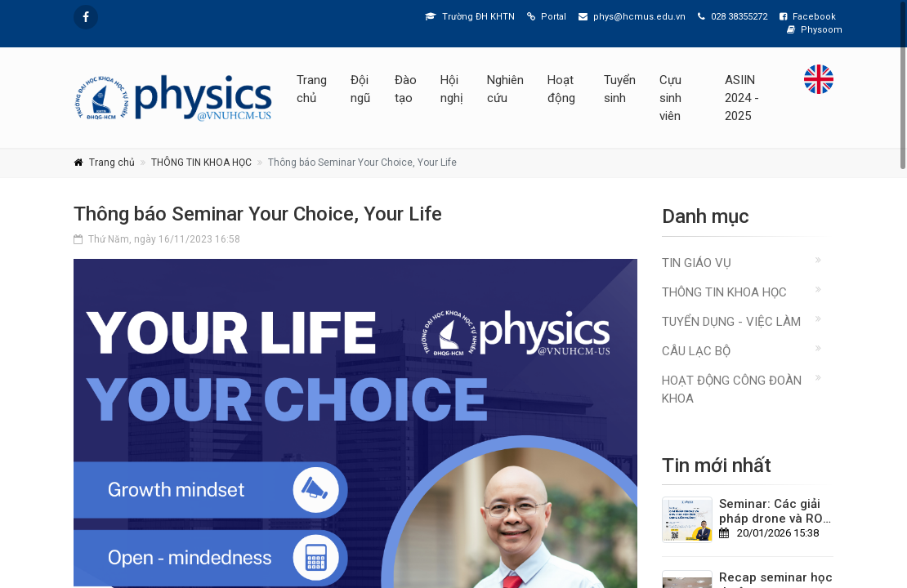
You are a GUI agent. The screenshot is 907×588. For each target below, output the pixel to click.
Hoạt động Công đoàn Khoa (732, 390)
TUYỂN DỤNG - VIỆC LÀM (731, 322)
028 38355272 (733, 17)
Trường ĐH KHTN (470, 17)
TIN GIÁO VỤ (697, 263)
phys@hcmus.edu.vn (632, 17)
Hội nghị (452, 89)
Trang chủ (312, 89)
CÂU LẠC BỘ (696, 351)
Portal (547, 17)
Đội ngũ (360, 89)
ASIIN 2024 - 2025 (742, 98)
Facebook (808, 17)
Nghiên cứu (505, 89)
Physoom (815, 30)
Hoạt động (561, 89)
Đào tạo (406, 89)
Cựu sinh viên (670, 98)
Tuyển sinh (620, 89)
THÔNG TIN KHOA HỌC (201, 163)
